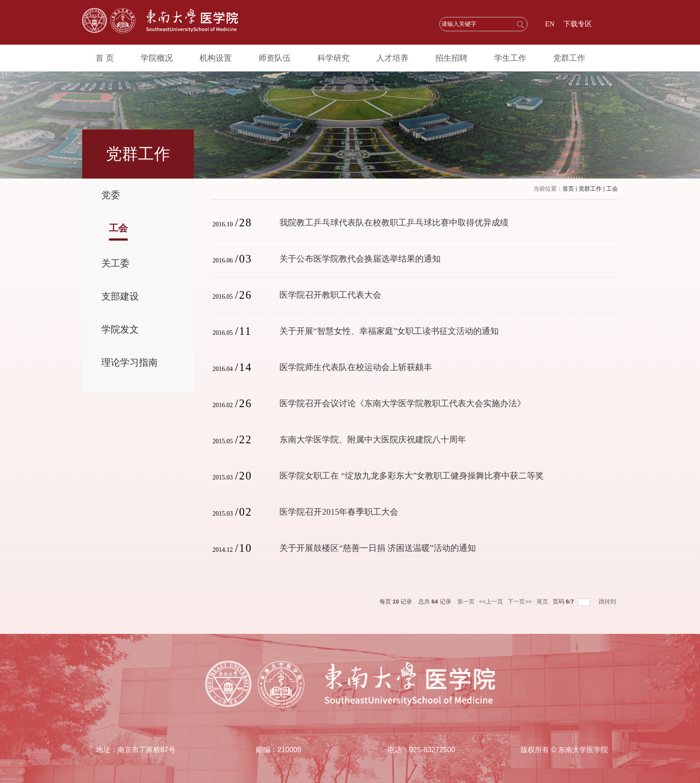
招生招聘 (451, 58)
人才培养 (392, 58)
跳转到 (608, 602)
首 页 (105, 58)
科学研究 (333, 58)
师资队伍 (275, 58)
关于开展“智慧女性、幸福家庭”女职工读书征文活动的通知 (389, 331)
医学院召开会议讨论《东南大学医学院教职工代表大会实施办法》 (402, 403)
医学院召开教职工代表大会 (330, 295)
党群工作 (569, 58)
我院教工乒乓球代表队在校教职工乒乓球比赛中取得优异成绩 (394, 223)
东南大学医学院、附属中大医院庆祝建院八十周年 (373, 439)
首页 (568, 189)
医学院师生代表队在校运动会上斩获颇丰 (356, 367)
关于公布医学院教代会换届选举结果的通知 (360, 259)
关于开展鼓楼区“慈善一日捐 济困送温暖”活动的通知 (378, 548)
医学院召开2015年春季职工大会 (339, 512)
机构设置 (216, 58)
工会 (612, 189)
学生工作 (510, 58)
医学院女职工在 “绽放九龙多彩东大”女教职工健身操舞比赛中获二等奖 (412, 476)
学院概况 (157, 58)
